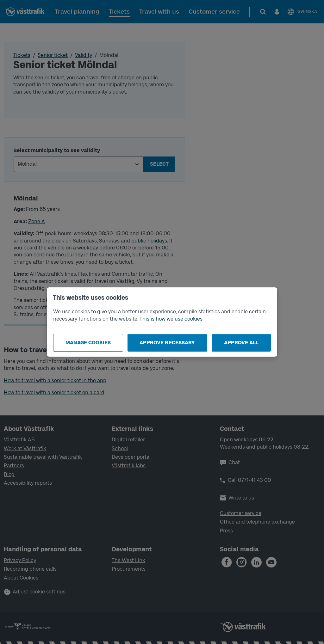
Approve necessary (167, 343)
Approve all (241, 343)
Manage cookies (88, 343)
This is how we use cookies (171, 319)
